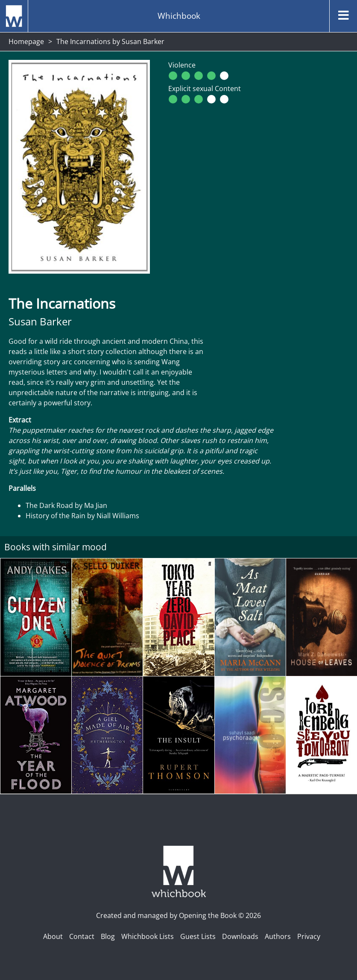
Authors (278, 936)
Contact (82, 936)
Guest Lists (198, 936)
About (53, 936)
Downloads (240, 936)
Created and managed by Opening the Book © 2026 (178, 915)
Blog (108, 936)
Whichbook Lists (148, 936)
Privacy (309, 936)
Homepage (26, 41)
